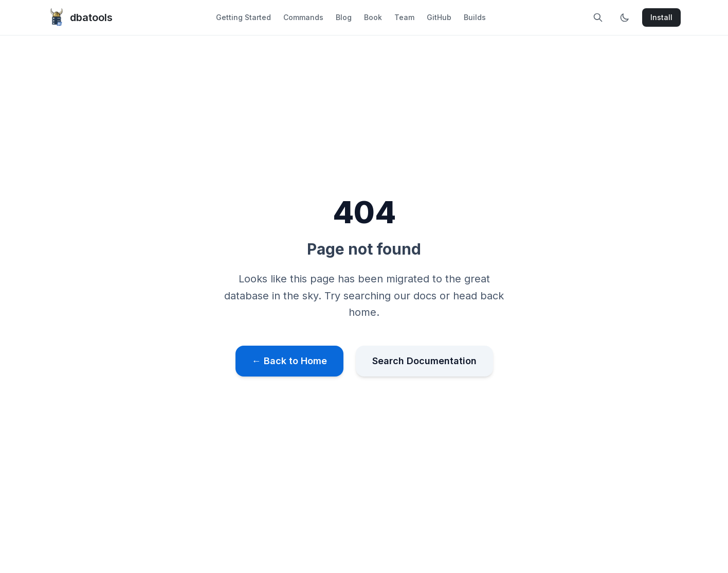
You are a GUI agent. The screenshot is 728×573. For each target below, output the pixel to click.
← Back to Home (289, 361)
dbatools (80, 17)
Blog (344, 17)
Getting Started (243, 17)
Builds (475, 17)
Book (373, 17)
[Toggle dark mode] (625, 17)
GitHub (439, 17)
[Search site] (598, 17)
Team (404, 17)
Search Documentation (424, 361)
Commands (303, 17)
